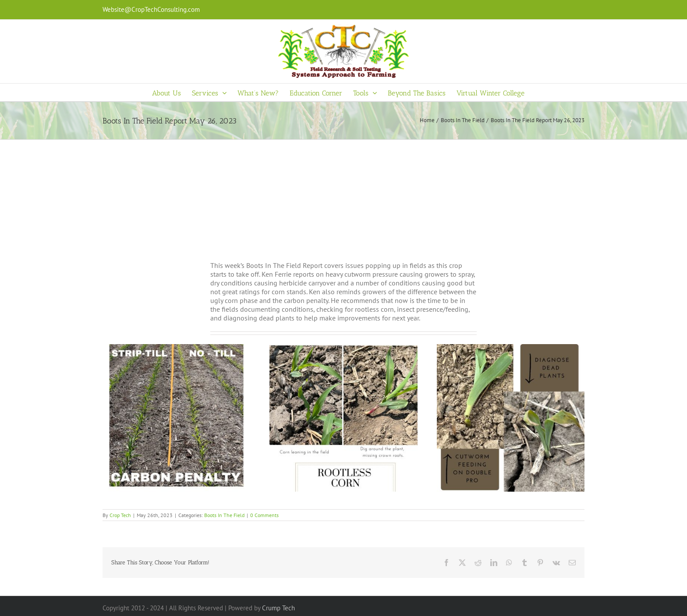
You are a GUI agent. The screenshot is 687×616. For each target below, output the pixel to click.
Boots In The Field (224, 515)
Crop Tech (120, 515)
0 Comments (264, 515)
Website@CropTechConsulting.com (151, 9)
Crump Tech (278, 608)
